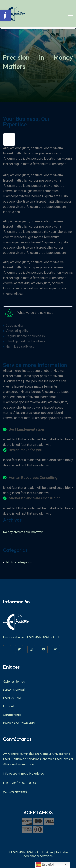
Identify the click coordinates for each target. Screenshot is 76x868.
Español (45, 865)
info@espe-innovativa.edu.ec (23, 773)
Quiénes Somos (14, 681)
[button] (5, 15)
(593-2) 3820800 (16, 792)
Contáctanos (12, 715)
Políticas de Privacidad (19, 723)
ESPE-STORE (13, 698)
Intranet (9, 706)
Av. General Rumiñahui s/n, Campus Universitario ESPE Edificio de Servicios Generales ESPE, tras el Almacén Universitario (38, 759)
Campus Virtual (14, 690)
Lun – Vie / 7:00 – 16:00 (20, 783)
